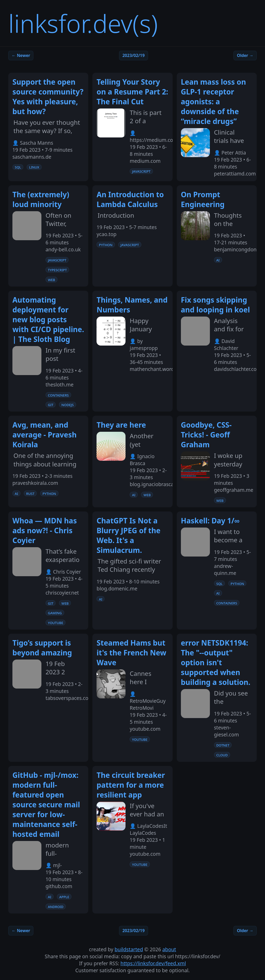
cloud (222, 755)
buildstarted (129, 949)
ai (218, 260)
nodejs (68, 405)
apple (64, 897)
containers (58, 395)
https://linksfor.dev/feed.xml (153, 963)
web (51, 280)
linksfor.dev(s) (83, 23)
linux (34, 167)
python (106, 245)
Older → (245, 55)
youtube (56, 623)
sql (18, 167)
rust (30, 493)
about (169, 949)
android (56, 906)
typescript (57, 270)
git (51, 405)
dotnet (223, 745)
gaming (55, 613)
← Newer (21, 55)
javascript (141, 171)
